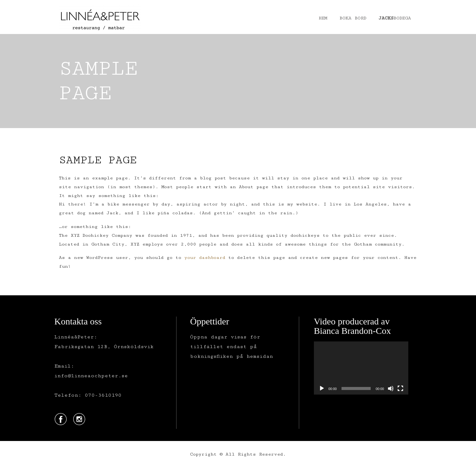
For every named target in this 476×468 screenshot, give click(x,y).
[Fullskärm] (400, 388)
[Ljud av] (391, 388)
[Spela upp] (322, 388)
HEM (323, 18)
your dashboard (205, 258)
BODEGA (395, 18)
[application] (361, 368)
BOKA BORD (353, 18)
